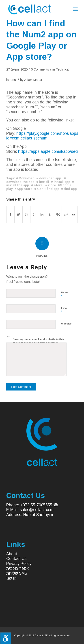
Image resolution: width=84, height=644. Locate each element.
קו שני (11, 578)
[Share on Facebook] (10, 215)
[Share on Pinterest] (34, 215)
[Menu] (75, 9)
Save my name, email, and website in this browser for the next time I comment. (38, 341)
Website (66, 324)
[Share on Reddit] (66, 215)
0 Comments (40, 69)
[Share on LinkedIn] (42, 215)
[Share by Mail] (74, 215)
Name (65, 295)
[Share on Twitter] (18, 215)
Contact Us (16, 559)
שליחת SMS (17, 573)
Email (65, 310)
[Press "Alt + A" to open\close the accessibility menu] (5, 638)
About (12, 554)
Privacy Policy (19, 564)
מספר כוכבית (18, 569)
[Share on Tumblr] (50, 215)
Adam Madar (33, 80)
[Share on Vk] (58, 215)
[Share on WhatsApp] (26, 215)
